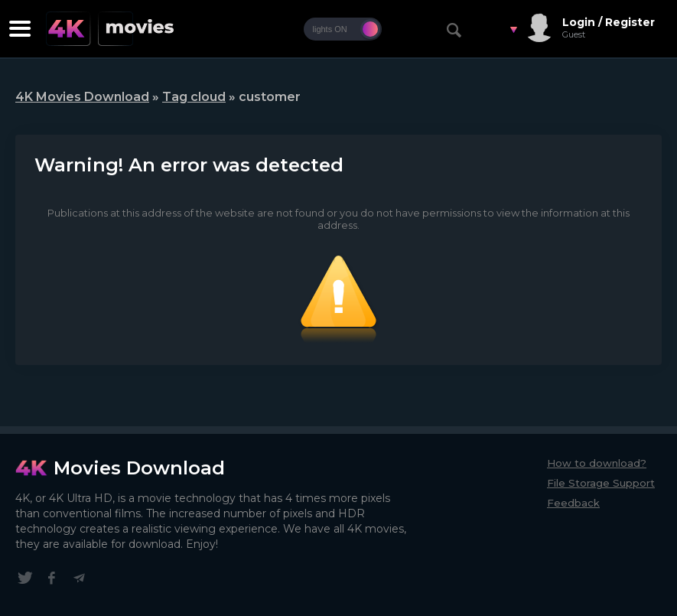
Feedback (573, 503)
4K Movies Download (82, 97)
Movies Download (139, 468)
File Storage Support (601, 483)
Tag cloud (194, 97)
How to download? (597, 463)
